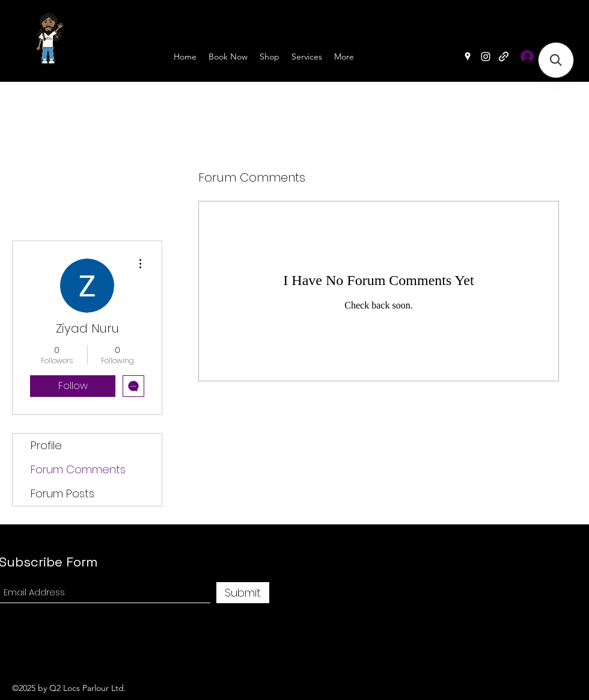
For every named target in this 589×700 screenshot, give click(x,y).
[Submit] (243, 593)
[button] (556, 60)
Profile (46, 445)
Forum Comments (78, 469)
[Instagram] (486, 57)
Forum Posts (63, 493)
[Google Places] (468, 57)
